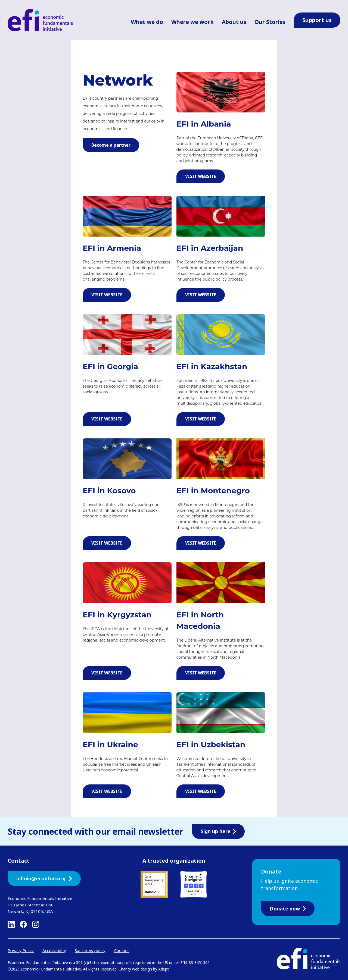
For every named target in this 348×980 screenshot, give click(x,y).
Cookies (122, 950)
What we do (147, 22)
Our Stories (270, 22)
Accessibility (54, 950)
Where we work (192, 22)
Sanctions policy (90, 950)
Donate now (288, 909)
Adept (164, 969)
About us (234, 22)
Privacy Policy (21, 950)
